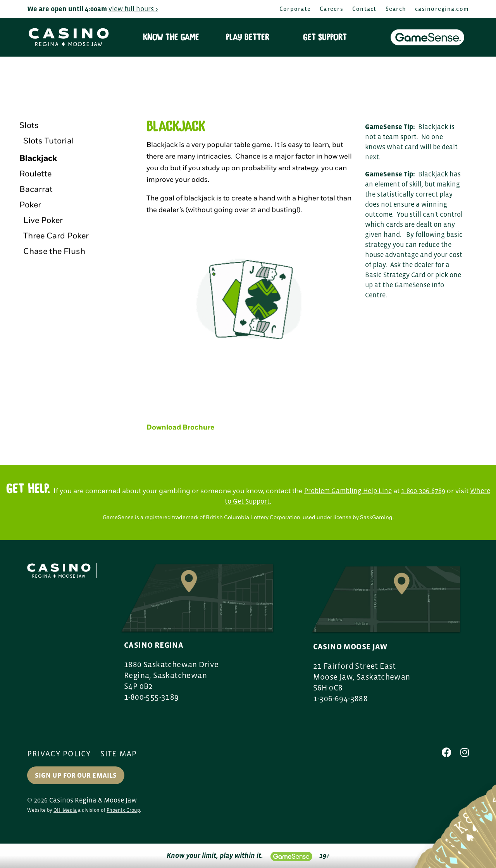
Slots (29, 125)
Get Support (325, 37)
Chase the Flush (54, 251)
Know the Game (171, 37)
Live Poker (43, 220)
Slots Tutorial (49, 141)
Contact (364, 9)
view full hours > (133, 9)
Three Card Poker (56, 236)
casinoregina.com (442, 9)
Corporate (295, 9)
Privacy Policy (59, 754)
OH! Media (65, 810)
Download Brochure (180, 427)
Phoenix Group (123, 810)
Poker (30, 205)
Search (396, 9)
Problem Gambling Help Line (348, 491)
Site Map (119, 754)
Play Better (248, 37)
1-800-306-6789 (423, 491)
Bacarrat (36, 189)
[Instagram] (465, 752)
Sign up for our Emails (76, 775)
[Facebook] (447, 752)
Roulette (35, 174)
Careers (332, 9)
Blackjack (38, 158)
